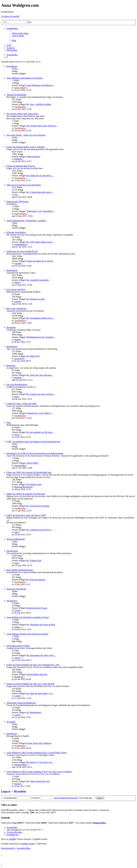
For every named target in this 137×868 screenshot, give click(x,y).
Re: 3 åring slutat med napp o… (40, 192)
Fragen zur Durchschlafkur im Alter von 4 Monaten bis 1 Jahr (33, 665)
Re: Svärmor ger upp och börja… (41, 394)
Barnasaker (11, 327)
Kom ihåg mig (87, 798)
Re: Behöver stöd (34, 484)
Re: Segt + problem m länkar (39, 104)
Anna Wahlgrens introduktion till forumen (24, 78)
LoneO (17, 610)
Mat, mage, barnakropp (16, 308)
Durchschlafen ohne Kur (37, 674)
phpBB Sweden (28, 844)
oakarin (18, 301)
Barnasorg (11, 365)
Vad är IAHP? (32, 463)
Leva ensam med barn (16, 289)
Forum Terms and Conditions (39, 743)
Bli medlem (20, 791)
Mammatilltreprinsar (23, 487)
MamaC (18, 339)
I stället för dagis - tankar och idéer (21, 404)
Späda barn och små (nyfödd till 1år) (22, 251)
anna (16, 397)
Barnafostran (12, 270)
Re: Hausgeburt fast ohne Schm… (41, 655)
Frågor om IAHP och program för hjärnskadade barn (29, 472)
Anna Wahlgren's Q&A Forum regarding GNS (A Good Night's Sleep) (37, 753)
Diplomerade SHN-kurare (18, 202)
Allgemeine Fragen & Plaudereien (21, 703)
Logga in (6, 791)
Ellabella (18, 159)
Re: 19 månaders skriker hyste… (40, 318)
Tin (16, 195)
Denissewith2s (21, 765)
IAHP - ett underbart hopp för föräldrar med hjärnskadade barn (33, 442)
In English (11, 722)
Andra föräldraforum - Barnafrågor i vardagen (26, 221)
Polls (9, 423)
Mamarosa (19, 677)
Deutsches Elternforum (16, 589)
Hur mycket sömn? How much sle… (42, 126)
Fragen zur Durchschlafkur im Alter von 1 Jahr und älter (31, 684)
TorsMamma (20, 107)
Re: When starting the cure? (38, 781)
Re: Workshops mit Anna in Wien (41, 625)
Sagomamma (20, 465)
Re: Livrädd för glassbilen (38, 280)
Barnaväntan (12, 346)
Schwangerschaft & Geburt (18, 646)
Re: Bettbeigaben (34, 712)
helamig (18, 378)
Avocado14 (19, 359)
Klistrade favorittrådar (16, 232)
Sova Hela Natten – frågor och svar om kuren (26, 135)
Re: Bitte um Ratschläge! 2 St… (40, 693)
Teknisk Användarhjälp (16, 95)
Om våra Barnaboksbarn (17, 385)
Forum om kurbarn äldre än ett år (21, 166)
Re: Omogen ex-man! (36, 299)
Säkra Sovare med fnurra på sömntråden (24, 185)
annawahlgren (20, 88)
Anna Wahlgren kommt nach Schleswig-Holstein (27, 634)
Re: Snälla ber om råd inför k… (40, 176)
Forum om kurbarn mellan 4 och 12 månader (26, 147)
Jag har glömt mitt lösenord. (66, 798)
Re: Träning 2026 (34, 561)
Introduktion (12, 66)
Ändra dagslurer (33, 157)
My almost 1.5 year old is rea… (40, 762)
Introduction (12, 601)
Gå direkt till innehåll (10, 16)
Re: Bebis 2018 (33, 356)
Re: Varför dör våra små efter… (40, 375)
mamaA (18, 784)
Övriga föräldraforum (16, 539)
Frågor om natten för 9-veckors (40, 261)
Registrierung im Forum (37, 608)
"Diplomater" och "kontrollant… (40, 211)
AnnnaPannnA (20, 244)
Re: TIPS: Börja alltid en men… (40, 242)
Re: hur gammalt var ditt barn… (40, 432)
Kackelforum (12, 551)
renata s (18, 627)
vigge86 (18, 263)
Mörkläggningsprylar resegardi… (41, 337)
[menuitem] (20, 33)
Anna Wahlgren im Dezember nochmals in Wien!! (28, 617)
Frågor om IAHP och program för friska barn (26, 494)
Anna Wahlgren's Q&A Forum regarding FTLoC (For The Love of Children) (39, 772)
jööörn (17, 282)
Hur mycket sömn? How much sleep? (22, 114)
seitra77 (18, 658)
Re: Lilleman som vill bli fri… (39, 530)
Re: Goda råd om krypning (38, 506)
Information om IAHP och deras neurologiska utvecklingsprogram (35, 453)
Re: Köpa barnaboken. (36, 580)
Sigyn (17, 435)
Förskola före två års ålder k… (39, 413)
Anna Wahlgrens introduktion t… (41, 85)
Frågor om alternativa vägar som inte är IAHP (26, 515)
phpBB (12, 839)
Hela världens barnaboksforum (20, 570)
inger (17, 532)
